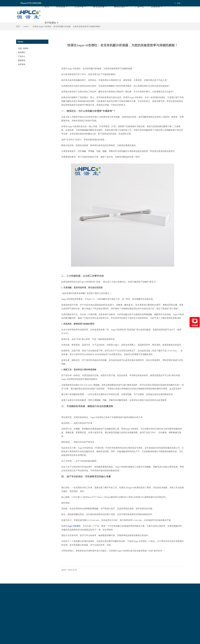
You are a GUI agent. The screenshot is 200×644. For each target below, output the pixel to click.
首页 (18, 26)
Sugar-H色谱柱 (74, 526)
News (26, 26)
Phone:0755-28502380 (31, 3)
